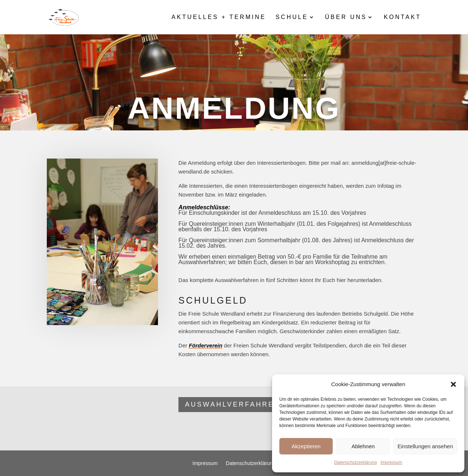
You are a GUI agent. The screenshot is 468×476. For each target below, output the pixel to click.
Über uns (346, 17)
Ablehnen (363, 446)
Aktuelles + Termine (219, 17)
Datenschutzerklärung (356, 462)
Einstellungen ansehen (425, 446)
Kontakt (403, 17)
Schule (292, 17)
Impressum (391, 462)
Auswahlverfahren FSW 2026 (256, 404)
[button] (453, 384)
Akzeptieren (306, 446)
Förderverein (205, 345)
